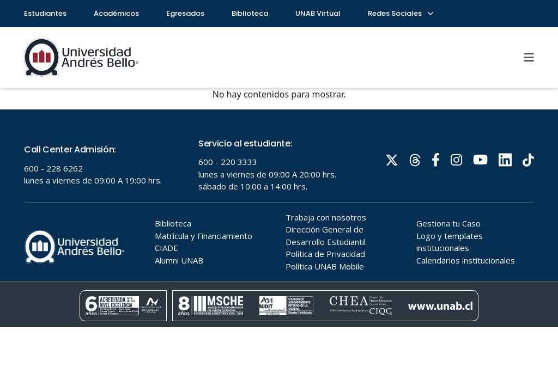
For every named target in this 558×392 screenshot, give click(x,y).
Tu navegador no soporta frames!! (279, 218)
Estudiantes (45, 13)
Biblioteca (250, 13)
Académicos (116, 13)
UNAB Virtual (318, 13)
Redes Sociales (400, 13)
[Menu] (529, 57)
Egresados (185, 13)
